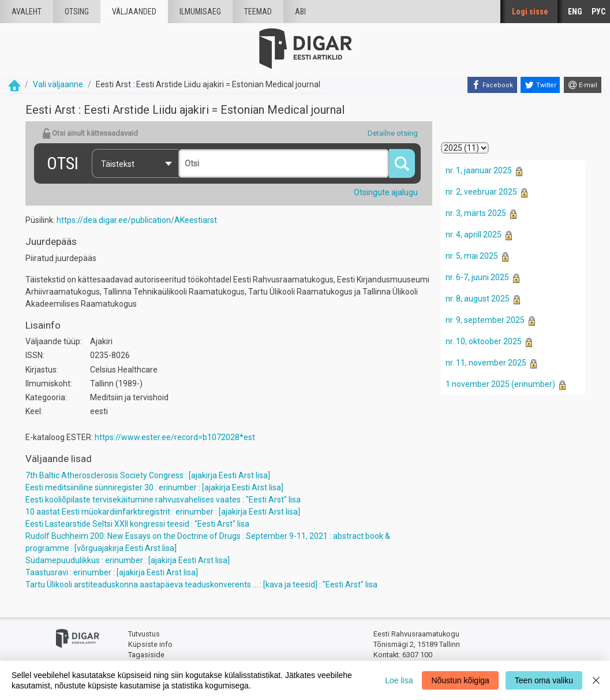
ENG (575, 12)
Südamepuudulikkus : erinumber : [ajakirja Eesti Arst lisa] (128, 560)
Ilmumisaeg (200, 12)
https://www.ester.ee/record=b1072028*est (175, 437)
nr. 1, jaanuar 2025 (479, 170)
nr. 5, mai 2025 (472, 256)
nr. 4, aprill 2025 (474, 234)
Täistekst (118, 164)
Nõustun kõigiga (460, 680)
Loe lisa (399, 680)
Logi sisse (530, 12)
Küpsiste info (150, 644)
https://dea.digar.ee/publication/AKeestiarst (137, 220)
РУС (598, 12)
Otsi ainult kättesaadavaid (90, 133)
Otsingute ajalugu (386, 192)
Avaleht (27, 12)
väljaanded (134, 12)
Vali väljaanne (58, 84)
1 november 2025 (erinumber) (500, 384)
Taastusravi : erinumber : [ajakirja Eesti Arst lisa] (112, 572)
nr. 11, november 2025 (486, 363)
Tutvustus (144, 634)
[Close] (596, 680)
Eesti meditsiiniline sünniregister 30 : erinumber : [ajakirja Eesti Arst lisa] (154, 487)
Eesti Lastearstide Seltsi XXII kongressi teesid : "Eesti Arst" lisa (137, 524)
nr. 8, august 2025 (478, 299)
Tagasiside (146, 655)
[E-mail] (583, 85)
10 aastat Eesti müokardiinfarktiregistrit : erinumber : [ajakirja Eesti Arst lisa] (163, 512)
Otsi (63, 163)
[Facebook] (492, 85)
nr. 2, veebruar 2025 (481, 192)
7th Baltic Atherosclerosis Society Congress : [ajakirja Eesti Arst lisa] (148, 475)
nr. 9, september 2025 (485, 320)
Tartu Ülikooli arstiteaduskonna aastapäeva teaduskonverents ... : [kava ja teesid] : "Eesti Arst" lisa (201, 584)
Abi (300, 12)
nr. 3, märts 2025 (476, 213)
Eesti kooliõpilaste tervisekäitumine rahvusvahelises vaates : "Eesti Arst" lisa (163, 500)
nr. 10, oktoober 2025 (484, 341)
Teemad (258, 12)
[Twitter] (540, 85)
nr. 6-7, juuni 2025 (477, 277)
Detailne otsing (393, 133)
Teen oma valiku (544, 680)
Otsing (77, 12)
